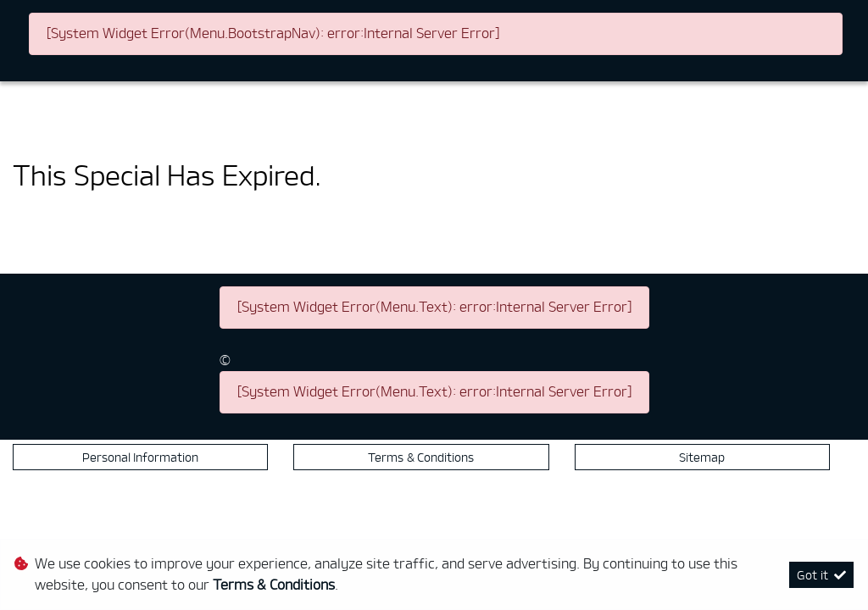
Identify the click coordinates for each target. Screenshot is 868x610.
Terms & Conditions (421, 457)
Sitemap (702, 457)
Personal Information (141, 457)
